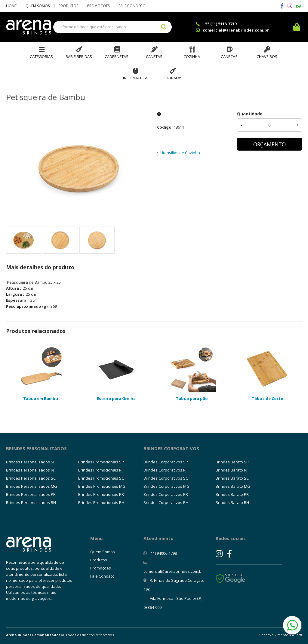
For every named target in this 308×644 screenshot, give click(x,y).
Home (11, 6)
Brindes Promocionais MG (102, 486)
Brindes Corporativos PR (166, 494)
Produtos (68, 6)
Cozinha (192, 56)
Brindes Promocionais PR (101, 494)
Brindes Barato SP (232, 462)
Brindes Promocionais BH (101, 502)
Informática (135, 78)
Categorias (41, 56)
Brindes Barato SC (232, 478)
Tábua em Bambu (41, 398)
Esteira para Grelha (116, 398)
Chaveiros (267, 56)
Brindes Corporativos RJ (165, 470)
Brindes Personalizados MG (32, 486)
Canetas (154, 56)
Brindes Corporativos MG (166, 486)
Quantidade (250, 114)
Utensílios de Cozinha (180, 153)
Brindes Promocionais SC (101, 478)
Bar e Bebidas (79, 56)
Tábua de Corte (267, 398)
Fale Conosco (132, 6)
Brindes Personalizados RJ (30, 470)
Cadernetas (117, 56)
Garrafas (173, 78)
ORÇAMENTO (269, 144)
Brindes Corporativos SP (166, 462)
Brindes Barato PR (232, 494)
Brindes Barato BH (232, 502)
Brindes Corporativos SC (166, 478)
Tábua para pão (192, 398)
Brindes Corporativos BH (166, 502)
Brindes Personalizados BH (31, 502)
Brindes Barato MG (233, 486)
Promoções (98, 6)
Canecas (229, 56)
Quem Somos (38, 6)
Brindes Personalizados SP (31, 462)
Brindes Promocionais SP (101, 462)
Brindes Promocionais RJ (100, 470)
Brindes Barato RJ (231, 470)
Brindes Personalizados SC (31, 478)
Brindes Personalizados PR (31, 494)
